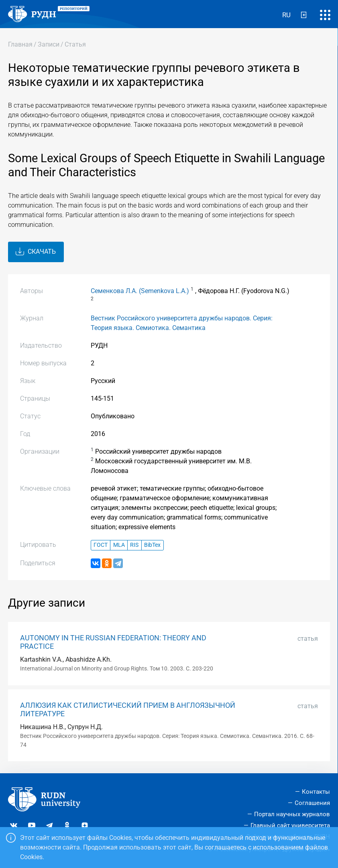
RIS (134, 545)
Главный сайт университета (290, 825)
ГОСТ (101, 545)
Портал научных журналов (292, 814)
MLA (119, 545)
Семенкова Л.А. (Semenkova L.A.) (140, 291)
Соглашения (312, 803)
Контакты (316, 792)
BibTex (152, 545)
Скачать (36, 252)
